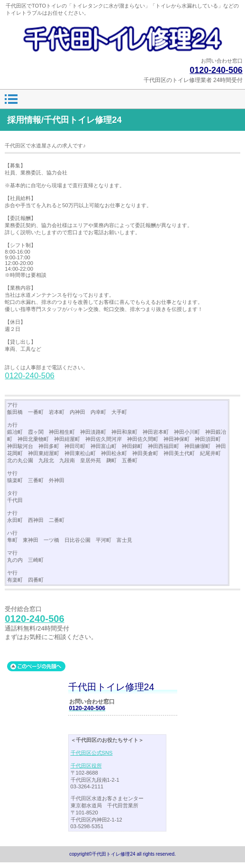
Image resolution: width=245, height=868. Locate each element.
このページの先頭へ (36, 666)
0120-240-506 (216, 70)
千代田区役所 (86, 766)
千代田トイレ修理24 (122, 38)
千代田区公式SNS (92, 753)
